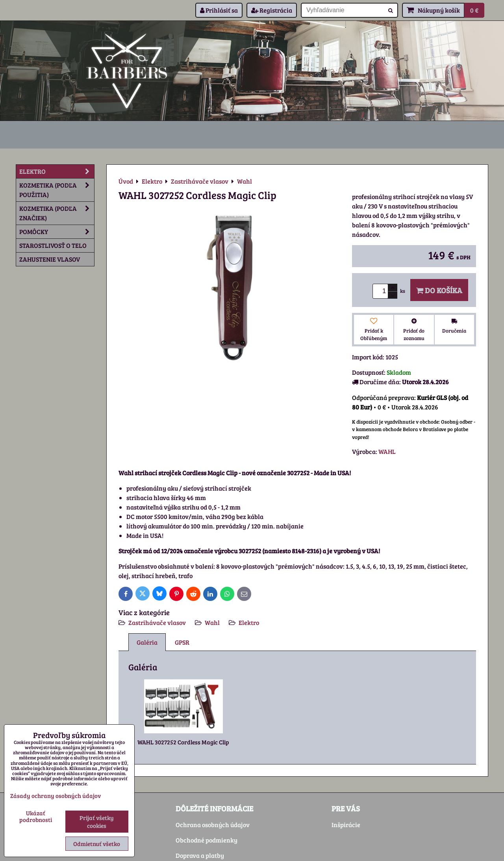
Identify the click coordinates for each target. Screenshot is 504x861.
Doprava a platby (200, 855)
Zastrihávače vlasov (157, 622)
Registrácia (272, 10)
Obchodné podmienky (207, 840)
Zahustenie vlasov (50, 259)
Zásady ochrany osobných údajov (56, 796)
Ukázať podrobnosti (36, 816)
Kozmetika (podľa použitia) (57, 190)
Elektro (249, 622)
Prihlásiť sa (219, 10)
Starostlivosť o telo (53, 245)
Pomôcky (57, 232)
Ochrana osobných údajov (213, 825)
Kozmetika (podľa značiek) (57, 213)
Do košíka (439, 290)
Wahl (212, 622)
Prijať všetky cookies (97, 822)
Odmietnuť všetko (97, 844)
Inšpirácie (346, 825)
